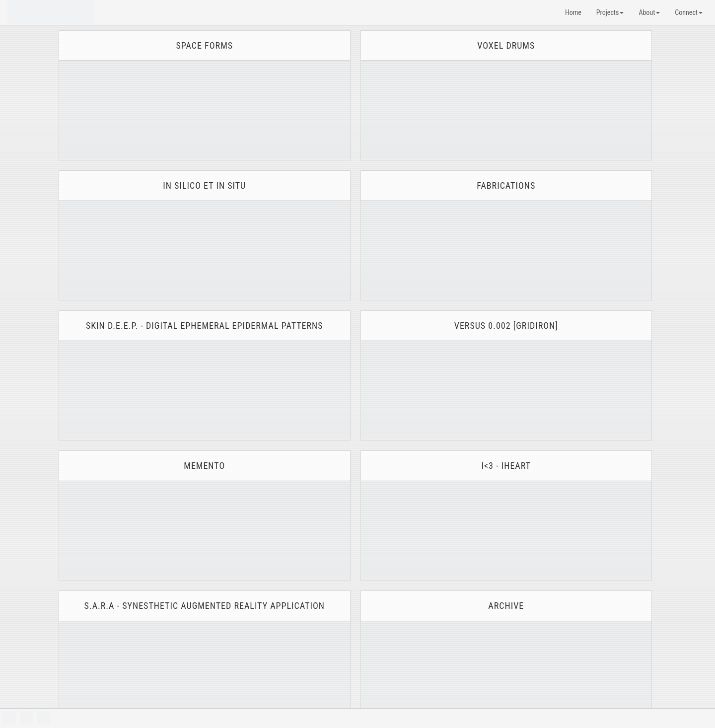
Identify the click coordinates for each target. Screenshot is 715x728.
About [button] (649, 12)
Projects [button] (610, 12)
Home (573, 12)
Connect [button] (689, 12)
